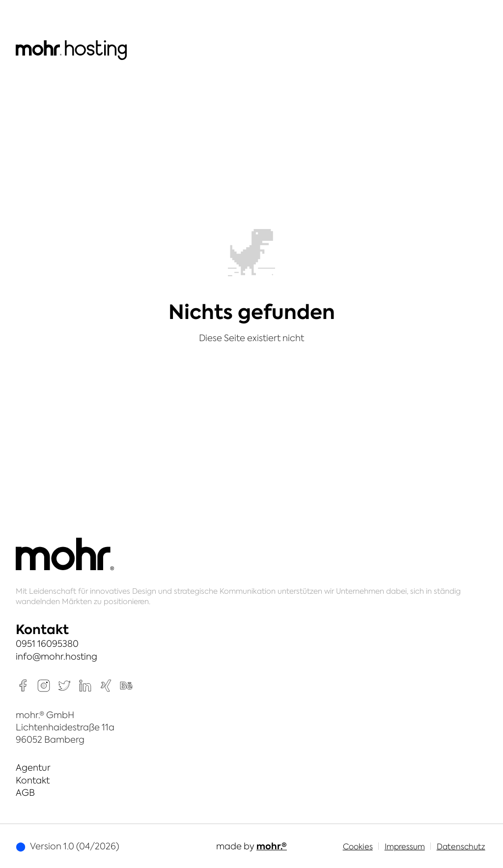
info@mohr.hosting (56, 656)
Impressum (405, 846)
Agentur (33, 767)
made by (251, 846)
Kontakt (33, 780)
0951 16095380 (47, 644)
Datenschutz (461, 846)
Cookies (358, 846)
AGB (25, 793)
